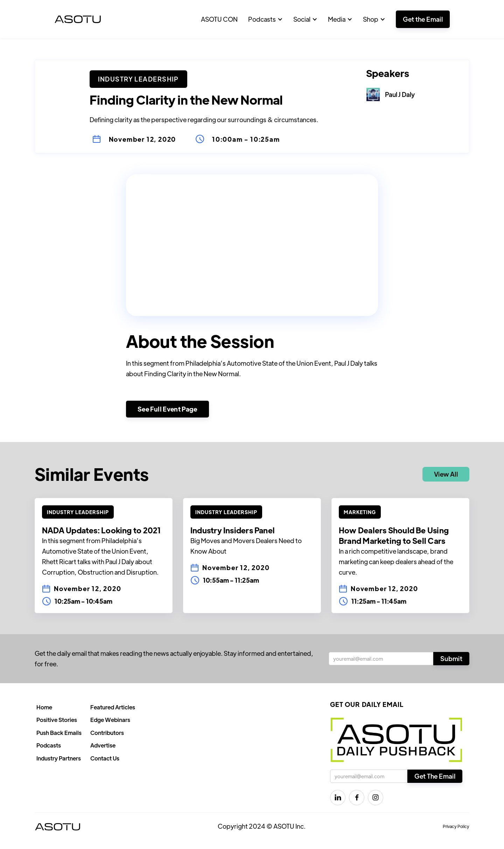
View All (446, 474)
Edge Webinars (110, 720)
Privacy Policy (456, 826)
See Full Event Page (167, 409)
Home (44, 707)
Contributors (107, 733)
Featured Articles (113, 707)
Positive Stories (57, 720)
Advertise (103, 745)
